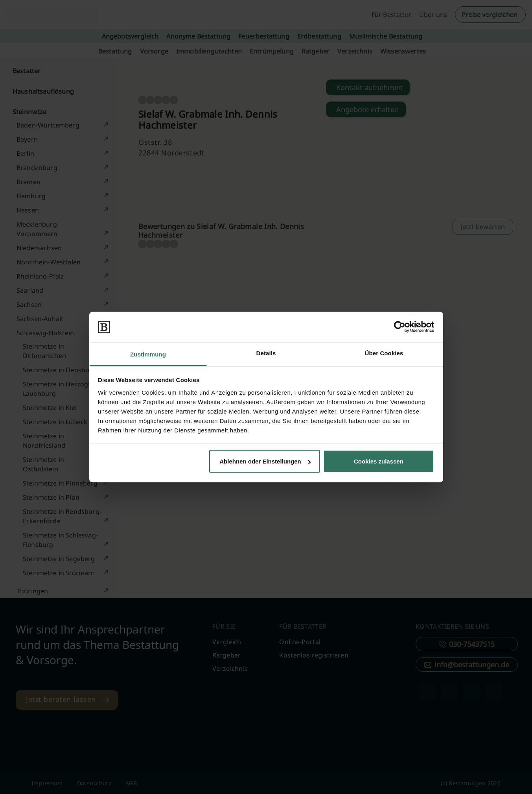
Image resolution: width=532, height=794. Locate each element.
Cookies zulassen (379, 461)
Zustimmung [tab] (148, 354)
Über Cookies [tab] (384, 353)
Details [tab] (266, 353)
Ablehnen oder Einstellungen (265, 461)
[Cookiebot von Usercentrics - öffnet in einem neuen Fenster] (400, 327)
